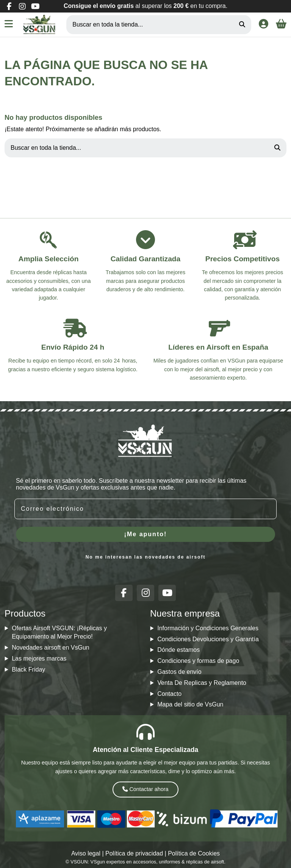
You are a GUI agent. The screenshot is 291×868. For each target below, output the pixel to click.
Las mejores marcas (39, 658)
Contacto (169, 694)
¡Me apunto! (146, 534)
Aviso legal (86, 853)
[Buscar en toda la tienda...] (242, 25)
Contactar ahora (145, 789)
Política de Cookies (194, 853)
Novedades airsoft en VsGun (51, 647)
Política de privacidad (134, 853)
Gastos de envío (179, 672)
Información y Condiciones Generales (208, 628)
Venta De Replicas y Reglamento (202, 683)
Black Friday (28, 669)
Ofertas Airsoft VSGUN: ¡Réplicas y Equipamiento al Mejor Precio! (59, 632)
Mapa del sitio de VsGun (190, 704)
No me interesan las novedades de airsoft (146, 557)
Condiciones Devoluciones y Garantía (208, 639)
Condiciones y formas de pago (198, 661)
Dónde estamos (178, 650)
